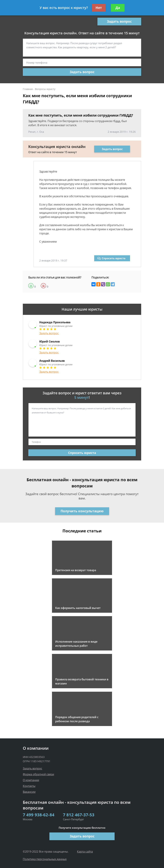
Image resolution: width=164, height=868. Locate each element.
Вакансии (29, 792)
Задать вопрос (119, 21)
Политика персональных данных (45, 859)
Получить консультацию (82, 511)
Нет (99, 8)
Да (118, 8)
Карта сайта (85, 852)
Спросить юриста (111, 258)
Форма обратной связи (38, 774)
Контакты (29, 786)
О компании (31, 780)
